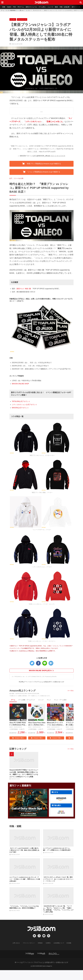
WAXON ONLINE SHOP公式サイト (41, 671)
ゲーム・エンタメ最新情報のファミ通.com (12, 10)
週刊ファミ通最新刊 (20, 786)
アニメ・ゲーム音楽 (60, 700)
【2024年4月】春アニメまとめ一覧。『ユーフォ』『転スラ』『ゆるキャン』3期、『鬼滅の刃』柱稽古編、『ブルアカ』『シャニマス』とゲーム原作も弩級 (58, 909)
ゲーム (13, 700)
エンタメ (28, 10)
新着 (4, 7)
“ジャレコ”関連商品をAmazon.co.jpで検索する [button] (41, 172)
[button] (61, 799)
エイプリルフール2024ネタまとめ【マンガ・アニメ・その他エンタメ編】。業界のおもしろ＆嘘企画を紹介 (25, 879)
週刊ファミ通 (76, 7)
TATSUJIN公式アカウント (21, 401)
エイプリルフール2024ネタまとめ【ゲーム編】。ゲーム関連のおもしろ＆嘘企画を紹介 (57, 849)
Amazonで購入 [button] (18, 738)
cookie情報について (59, 943)
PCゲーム (21, 7)
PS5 (14, 7)
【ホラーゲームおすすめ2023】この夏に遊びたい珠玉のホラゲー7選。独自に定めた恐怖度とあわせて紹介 (24, 850)
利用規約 (40, 943)
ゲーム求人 (42, 7)
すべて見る (71, 691)
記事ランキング (18, 749)
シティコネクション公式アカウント (24, 405)
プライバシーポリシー (29, 943)
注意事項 (48, 943)
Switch (9, 7)
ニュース (50, 7)
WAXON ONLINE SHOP (20, 384)
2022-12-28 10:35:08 (58, 156)
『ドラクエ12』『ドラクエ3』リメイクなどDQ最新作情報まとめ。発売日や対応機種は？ (24, 907)
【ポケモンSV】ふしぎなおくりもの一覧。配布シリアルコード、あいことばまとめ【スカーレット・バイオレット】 (58, 879)
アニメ (49, 700)
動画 (56, 7)
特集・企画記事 (65, 7)
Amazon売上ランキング (23, 691)
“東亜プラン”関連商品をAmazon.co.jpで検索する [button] (41, 164)
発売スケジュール (31, 7)
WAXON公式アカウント (20, 408)
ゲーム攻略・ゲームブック (27, 700)
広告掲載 (69, 943)
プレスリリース (37, 10)
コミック (41, 700)
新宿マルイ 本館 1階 (24, 289)
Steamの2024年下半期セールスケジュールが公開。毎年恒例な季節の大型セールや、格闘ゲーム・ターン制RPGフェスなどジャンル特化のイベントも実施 (24, 773)
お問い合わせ (16, 943)
